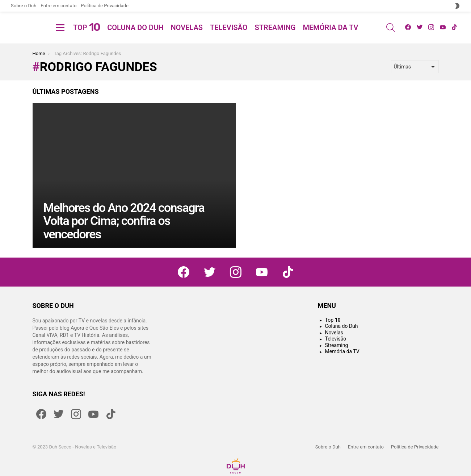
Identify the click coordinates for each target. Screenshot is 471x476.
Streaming (275, 36)
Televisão (229, 36)
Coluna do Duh (135, 36)
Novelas (187, 36)
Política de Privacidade (105, 6)
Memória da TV (330, 36)
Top (87, 36)
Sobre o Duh (24, 6)
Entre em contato (58, 6)
